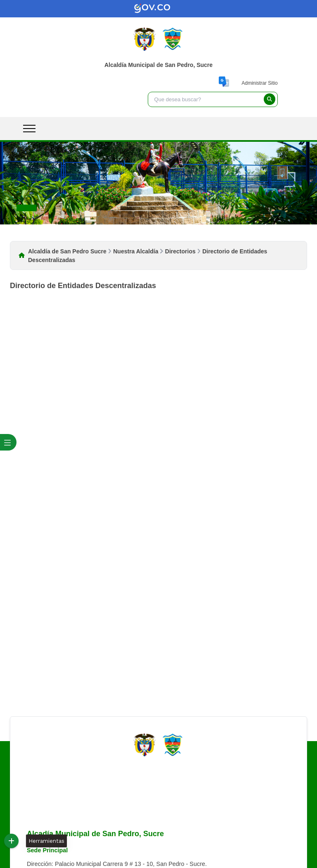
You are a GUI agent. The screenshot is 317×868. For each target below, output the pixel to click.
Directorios (180, 251)
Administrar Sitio (259, 83)
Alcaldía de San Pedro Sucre (67, 251)
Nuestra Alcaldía (136, 251)
